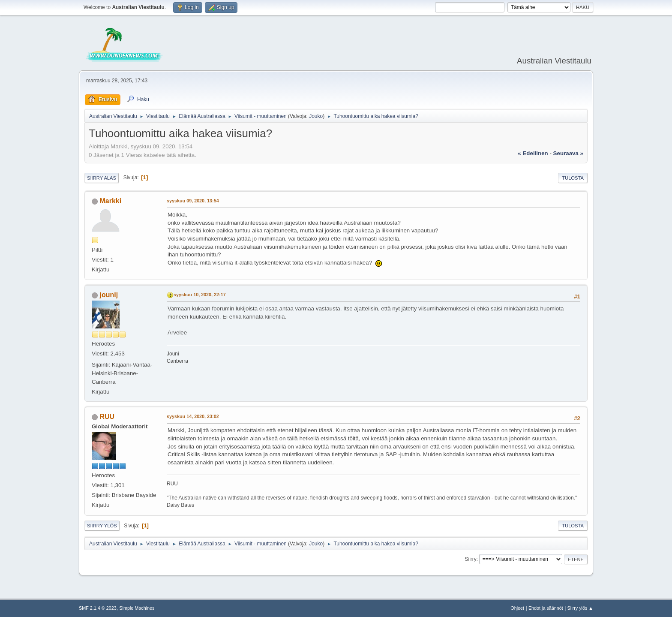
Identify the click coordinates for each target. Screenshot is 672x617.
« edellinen (533, 153)
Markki (110, 201)
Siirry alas (102, 178)
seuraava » (568, 153)
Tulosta (573, 178)
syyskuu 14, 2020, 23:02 (193, 416)
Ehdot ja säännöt (546, 608)
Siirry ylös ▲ (580, 608)
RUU (107, 417)
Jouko (316, 116)
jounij (109, 295)
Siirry (470, 559)
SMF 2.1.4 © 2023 (98, 608)
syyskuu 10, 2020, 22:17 (200, 295)
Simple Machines (137, 608)
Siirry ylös (102, 526)
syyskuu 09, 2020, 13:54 (193, 201)
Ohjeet (517, 608)
